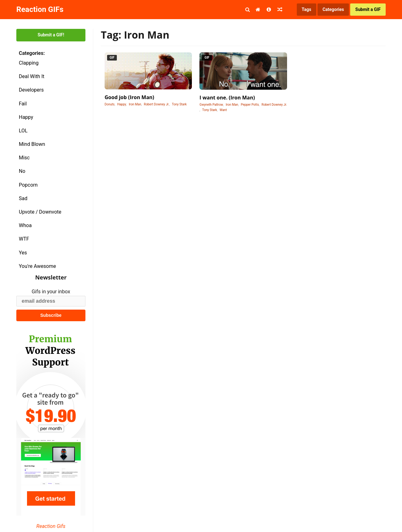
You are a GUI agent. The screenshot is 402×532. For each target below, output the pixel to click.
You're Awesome (37, 266)
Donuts (110, 104)
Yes (23, 253)
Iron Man (135, 104)
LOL (23, 131)
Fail (23, 104)
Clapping (29, 63)
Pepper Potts (250, 105)
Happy (26, 117)
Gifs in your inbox (51, 292)
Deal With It (32, 76)
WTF (24, 239)
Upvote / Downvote (40, 212)
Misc (24, 158)
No (22, 171)
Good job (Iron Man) (129, 97)
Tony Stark (179, 104)
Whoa (25, 225)
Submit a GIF (368, 9)
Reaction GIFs (40, 9)
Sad (23, 198)
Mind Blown (32, 144)
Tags (307, 9)
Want (223, 110)
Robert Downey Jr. (157, 104)
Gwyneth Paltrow (211, 105)
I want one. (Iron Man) (227, 98)
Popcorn (28, 185)
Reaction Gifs (51, 526)
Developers (31, 90)
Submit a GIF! (51, 35)
